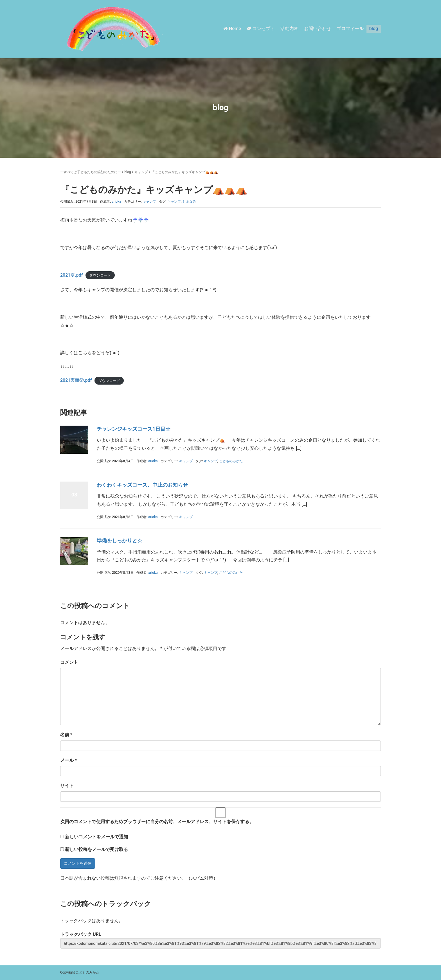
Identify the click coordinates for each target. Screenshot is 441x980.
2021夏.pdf (71, 275)
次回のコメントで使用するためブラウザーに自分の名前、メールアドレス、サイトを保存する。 (157, 822)
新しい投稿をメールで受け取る (96, 849)
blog (374, 29)
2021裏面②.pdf (76, 380)
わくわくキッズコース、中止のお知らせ (142, 485)
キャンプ (141, 172)
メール (68, 760)
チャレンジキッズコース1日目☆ (134, 429)
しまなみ (189, 202)
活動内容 (289, 29)
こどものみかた (231, 461)
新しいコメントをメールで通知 (96, 837)
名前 (66, 735)
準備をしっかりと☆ (120, 540)
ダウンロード (100, 275)
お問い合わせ (318, 29)
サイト (67, 786)
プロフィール (350, 29)
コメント (69, 662)
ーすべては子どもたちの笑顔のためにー (91, 172)
